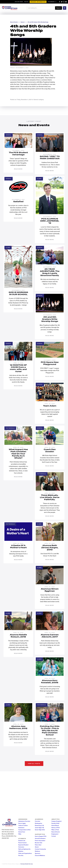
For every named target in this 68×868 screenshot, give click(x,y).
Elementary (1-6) (39, 825)
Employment (55, 834)
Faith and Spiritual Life (24, 849)
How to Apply (22, 823)
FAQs (20, 834)
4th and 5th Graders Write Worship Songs (38, 22)
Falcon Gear (38, 845)
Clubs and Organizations (25, 853)
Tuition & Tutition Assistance (23, 827)
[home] (10, 8)
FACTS (26, 2)
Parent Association (40, 841)
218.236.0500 (19, 2)
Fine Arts (21, 855)
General (23, 22)
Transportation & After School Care (24, 831)
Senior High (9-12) (40, 830)
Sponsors (38, 853)
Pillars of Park (55, 830)
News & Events (56, 832)
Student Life (22, 841)
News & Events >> (15, 22)
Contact (54, 836)
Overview (37, 821)
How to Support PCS (41, 836)
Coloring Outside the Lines (27, 864)
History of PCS (56, 828)
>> (26, 22)
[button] (52, 2)
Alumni (37, 847)
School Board (55, 825)
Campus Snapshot (56, 821)
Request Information (38, 2)
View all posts (34, 764)
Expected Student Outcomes (23, 846)
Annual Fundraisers (40, 838)
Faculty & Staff (55, 823)
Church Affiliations (40, 855)
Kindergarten (39, 823)
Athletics (21, 851)
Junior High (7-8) (39, 828)
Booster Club (39, 843)
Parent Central (22, 843)
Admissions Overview (24, 821)
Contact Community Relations (40, 850)
